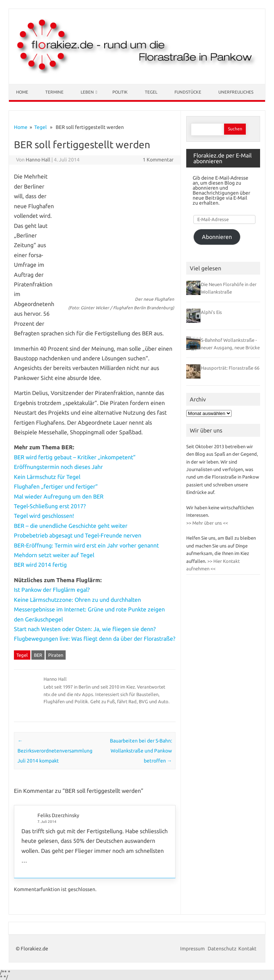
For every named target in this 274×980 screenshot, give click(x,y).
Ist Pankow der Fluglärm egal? (52, 590)
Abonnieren (217, 237)
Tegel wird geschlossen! (44, 516)
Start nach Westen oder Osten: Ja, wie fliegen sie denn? (85, 629)
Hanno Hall (38, 160)
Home (22, 92)
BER (38, 655)
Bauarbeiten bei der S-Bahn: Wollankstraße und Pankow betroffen (141, 751)
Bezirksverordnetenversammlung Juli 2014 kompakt (55, 751)
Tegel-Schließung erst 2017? (50, 506)
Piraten (56, 655)
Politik (120, 92)
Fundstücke (188, 92)
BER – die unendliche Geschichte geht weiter (71, 526)
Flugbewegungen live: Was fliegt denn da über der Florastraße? (95, 639)
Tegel (151, 92)
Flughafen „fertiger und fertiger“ (56, 486)
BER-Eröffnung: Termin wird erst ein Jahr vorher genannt (86, 545)
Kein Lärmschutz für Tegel (47, 477)
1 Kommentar (158, 160)
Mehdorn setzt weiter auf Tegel (54, 555)
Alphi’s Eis (211, 312)
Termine (54, 92)
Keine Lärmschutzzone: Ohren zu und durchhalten (77, 600)
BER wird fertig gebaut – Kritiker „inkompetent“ (75, 457)
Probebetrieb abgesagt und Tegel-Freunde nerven (78, 535)
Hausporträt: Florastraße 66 (230, 368)
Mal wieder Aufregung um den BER (59, 496)
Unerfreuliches (236, 92)
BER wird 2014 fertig (40, 565)
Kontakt (247, 949)
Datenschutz (222, 949)
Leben (87, 92)
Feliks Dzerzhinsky (58, 815)
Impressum (193, 949)
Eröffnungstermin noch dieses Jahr (58, 467)
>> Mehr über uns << (207, 523)
